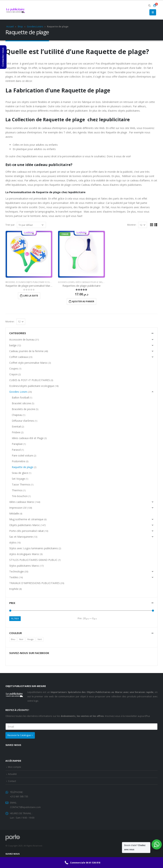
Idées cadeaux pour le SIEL (89, 282)
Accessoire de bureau (22, 339)
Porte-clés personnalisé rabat (27, 531)
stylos (13, 542)
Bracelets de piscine (24, 409)
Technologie (17, 571)
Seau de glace (20, 473)
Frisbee (16, 432)
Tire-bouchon (20, 496)
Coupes (14, 368)
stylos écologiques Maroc (24, 554)
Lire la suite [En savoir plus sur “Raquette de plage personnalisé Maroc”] (31, 296)
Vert (40, 639)
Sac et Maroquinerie (21, 537)
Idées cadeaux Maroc (22, 502)
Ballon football (20, 397)
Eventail (16, 426)
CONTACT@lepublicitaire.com (26, 806)
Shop (20, 27)
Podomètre (19, 461)
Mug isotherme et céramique (26, 519)
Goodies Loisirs (35, 27)
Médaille (14, 513)
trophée (14, 589)
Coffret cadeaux (19, 357)
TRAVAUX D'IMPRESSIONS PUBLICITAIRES (34, 583)
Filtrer (15, 619)
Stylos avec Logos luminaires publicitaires (34, 548)
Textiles (14, 577)
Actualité (13, 774)
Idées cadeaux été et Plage (28, 438)
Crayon (13, 374)
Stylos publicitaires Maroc (24, 566)
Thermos (17, 490)
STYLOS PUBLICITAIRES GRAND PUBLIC (33, 560)
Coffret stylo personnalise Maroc (28, 363)
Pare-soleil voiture (22, 455)
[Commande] (31, 225)
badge (13, 345)
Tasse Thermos (21, 484)
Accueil (10, 27)
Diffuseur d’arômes (23, 421)
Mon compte (15, 767)
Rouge (30, 639)
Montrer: (132, 225)
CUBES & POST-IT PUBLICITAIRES (30, 380)
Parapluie (17, 444)
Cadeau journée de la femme (26, 351)
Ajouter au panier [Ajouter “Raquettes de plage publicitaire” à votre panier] (83, 301)
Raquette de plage (23, 467)
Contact (12, 781)
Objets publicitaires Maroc (25, 525)
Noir (21, 639)
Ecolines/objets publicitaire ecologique (37, 282)
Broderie (10, 282)
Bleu (13, 639)
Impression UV (18, 508)
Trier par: (10, 225)
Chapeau (17, 415)
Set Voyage (18, 479)
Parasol (16, 450)
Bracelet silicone (21, 403)
